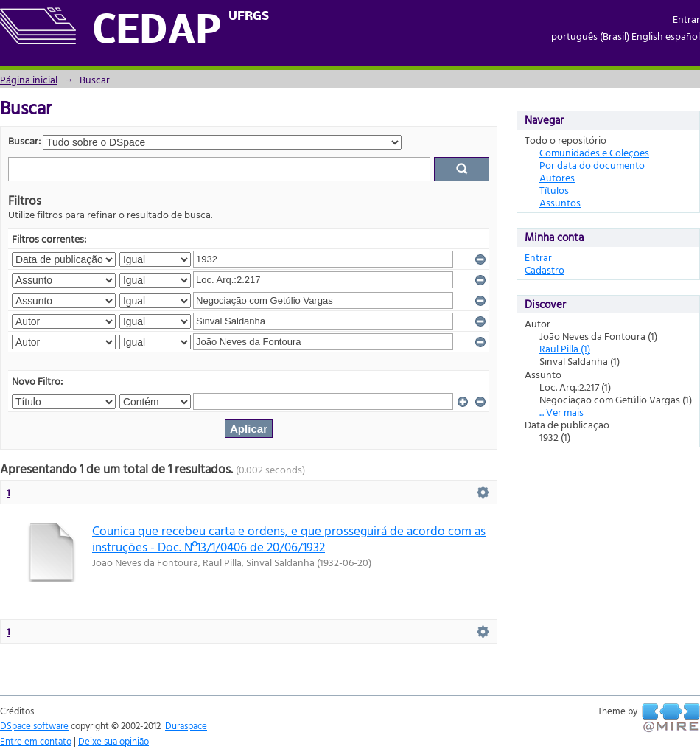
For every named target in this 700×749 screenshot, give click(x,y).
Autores (557, 177)
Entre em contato (36, 741)
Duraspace (186, 725)
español (683, 36)
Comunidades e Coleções (594, 152)
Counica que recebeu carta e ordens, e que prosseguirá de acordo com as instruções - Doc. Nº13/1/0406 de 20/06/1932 (289, 538)
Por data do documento (592, 165)
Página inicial (29, 79)
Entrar (686, 19)
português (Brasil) (590, 36)
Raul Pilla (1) (565, 348)
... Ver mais (561, 412)
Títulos (554, 190)
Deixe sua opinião (113, 741)
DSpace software (34, 725)
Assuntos (560, 202)
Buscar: (24, 140)
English (647, 36)
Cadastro (545, 269)
